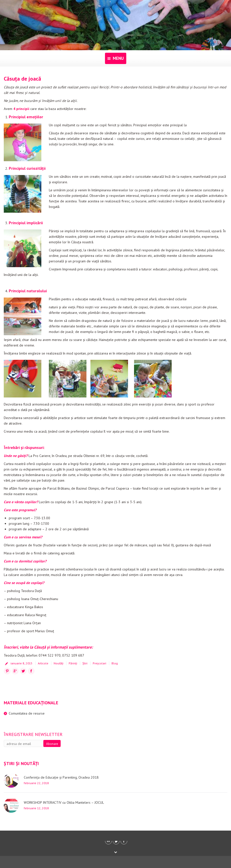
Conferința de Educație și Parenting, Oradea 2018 (61, 777)
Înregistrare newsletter (33, 734)
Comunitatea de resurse (27, 713)
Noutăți (59, 663)
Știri (85, 663)
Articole (43, 663)
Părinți (73, 663)
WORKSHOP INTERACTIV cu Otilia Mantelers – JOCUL (64, 802)
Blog (115, 663)
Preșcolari (99, 663)
